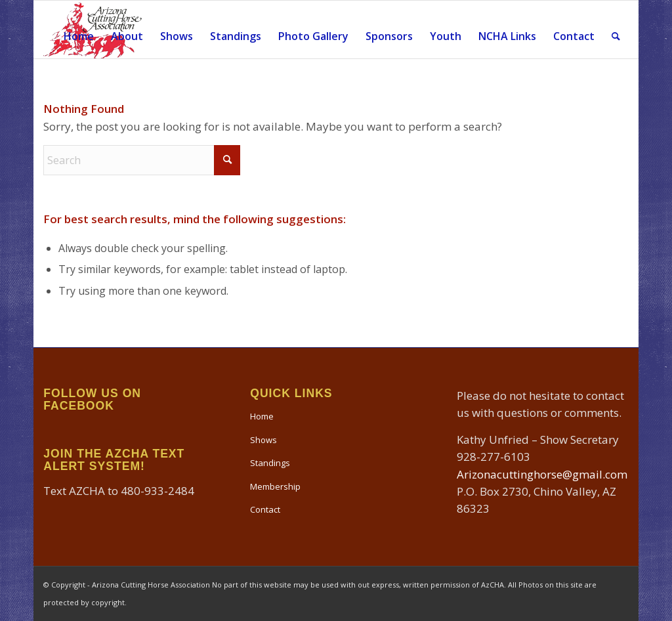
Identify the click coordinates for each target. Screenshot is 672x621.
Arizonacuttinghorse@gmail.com (542, 474)
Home (262, 416)
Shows (263, 440)
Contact (265, 509)
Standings (270, 463)
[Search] (616, 30)
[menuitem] (79, 30)
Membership (275, 486)
